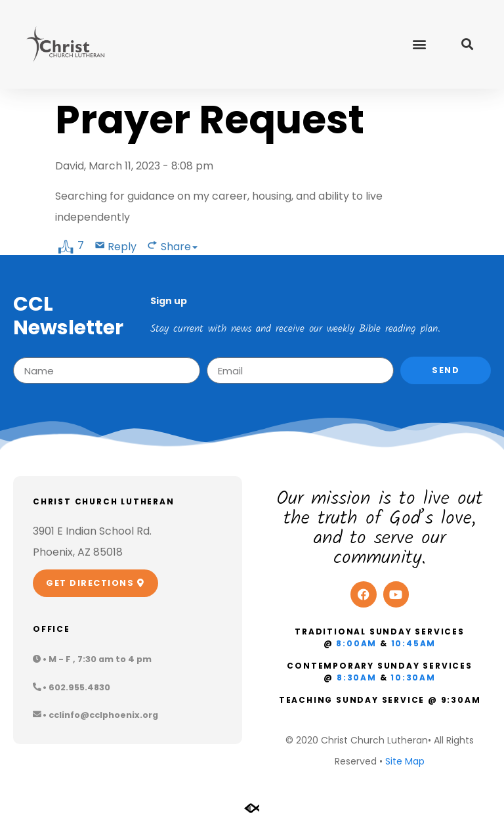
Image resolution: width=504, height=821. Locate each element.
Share (179, 247)
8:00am (356, 643)
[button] (419, 44)
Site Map (405, 761)
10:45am (414, 643)
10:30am (413, 677)
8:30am (357, 677)
